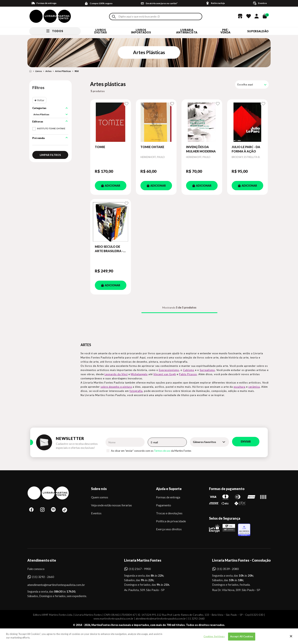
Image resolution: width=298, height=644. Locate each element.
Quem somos (100, 497)
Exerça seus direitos (169, 529)
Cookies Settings (214, 638)
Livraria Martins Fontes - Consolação (241, 560)
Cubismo (189, 370)
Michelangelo (139, 374)
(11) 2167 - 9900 (140, 569)
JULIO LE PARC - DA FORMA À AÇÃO (246, 149)
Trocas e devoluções (169, 513)
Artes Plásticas (63, 71)
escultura (239, 387)
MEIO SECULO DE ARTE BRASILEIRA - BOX (109, 249)
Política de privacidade (171, 521)
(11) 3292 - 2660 (43, 577)
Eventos (96, 513)
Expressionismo (169, 370)
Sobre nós (99, 489)
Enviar (246, 442)
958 (76, 71)
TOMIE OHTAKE (152, 147)
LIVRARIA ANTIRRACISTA (187, 31)
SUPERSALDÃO (258, 31)
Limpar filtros (50, 155)
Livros (39, 71)
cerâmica (254, 387)
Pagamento (164, 505)
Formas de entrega (168, 497)
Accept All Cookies (242, 638)
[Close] (291, 638)
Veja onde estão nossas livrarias (111, 505)
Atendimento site (42, 560)
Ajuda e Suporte (169, 489)
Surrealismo (207, 370)
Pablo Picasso (188, 374)
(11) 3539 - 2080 (228, 569)
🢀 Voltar (39, 100)
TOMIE (100, 147)
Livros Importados (141, 31)
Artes (48, 71)
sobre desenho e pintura (116, 387)
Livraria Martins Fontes (143, 560)
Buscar (114, 17)
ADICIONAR (111, 186)
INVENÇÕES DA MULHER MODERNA (201, 149)
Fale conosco (36, 569)
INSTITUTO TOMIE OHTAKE (51, 128)
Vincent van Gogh (165, 374)
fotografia (136, 391)
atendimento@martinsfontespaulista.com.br (53, 585)
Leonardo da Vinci (116, 374)
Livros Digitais (101, 31)
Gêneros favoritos (204, 442)
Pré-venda (225, 31)
